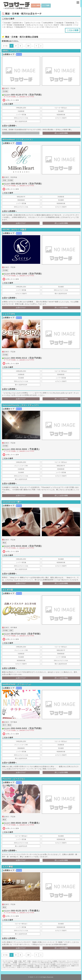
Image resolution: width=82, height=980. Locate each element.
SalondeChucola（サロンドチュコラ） (21, 405)
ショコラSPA (9, 314)
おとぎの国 (8, 590)
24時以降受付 (47, 23)
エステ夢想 (8, 867)
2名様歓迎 (59, 23)
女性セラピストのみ (32, 23)
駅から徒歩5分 (66, 25)
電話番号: (42, 95)
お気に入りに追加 (12, 100)
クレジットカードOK (35, 27)
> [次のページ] (36, 46)
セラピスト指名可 (52, 25)
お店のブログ (21, 223)
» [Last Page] (41, 46)
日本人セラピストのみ (34, 25)
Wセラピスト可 (51, 27)
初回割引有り (17, 23)
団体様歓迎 (69, 23)
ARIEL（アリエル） (12, 51)
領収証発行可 (20, 27)
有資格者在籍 (18, 25)
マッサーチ (37, 977)
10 (28, 46)
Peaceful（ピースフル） (14, 779)
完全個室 (7, 23)
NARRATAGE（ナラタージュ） (17, 684)
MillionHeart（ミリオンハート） (18, 140)
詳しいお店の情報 (61, 133)
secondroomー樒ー (12, 502)
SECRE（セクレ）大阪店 (14, 230)
